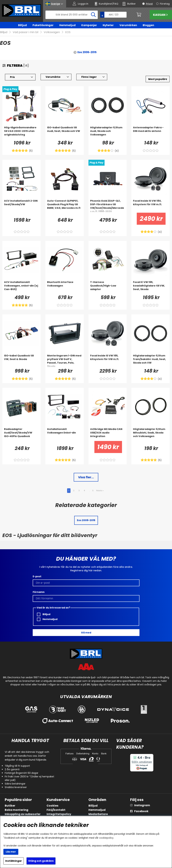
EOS (68, 32)
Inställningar (14, 861)
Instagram (142, 805)
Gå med (86, 633)
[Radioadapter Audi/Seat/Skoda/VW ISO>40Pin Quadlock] (22, 434)
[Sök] (72, 15)
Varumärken (128, 25)
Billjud (22, 25)
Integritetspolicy (59, 814)
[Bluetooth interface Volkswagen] (65, 287)
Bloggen (148, 25)
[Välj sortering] (158, 79)
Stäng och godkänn (41, 861)
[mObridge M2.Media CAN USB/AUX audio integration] (108, 434)
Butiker (10, 806)
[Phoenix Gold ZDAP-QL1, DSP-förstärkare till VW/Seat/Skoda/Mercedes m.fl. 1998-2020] (108, 206)
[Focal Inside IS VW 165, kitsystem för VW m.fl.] (108, 361)
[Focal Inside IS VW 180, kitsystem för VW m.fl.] (150, 206)
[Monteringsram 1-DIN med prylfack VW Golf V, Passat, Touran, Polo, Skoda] (65, 361)
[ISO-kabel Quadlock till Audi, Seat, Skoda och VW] (65, 133)
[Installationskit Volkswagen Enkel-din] (65, 434)
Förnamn (39, 592)
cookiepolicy (106, 838)
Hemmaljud (67, 25)
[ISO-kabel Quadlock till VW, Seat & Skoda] (22, 361)
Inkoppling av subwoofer (23, 814)
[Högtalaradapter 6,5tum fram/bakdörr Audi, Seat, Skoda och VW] (150, 361)
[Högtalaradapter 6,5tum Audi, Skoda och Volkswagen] (108, 133)
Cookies (52, 806)
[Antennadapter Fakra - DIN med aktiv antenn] (150, 133)
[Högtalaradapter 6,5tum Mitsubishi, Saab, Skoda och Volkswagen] (150, 434)
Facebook (141, 811)
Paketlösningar (43, 25)
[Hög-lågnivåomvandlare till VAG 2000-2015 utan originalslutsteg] (22, 133)
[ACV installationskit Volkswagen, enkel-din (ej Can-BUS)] (22, 287)
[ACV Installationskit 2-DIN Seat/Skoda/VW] (22, 206)
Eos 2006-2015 (87, 52)
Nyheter (108, 25)
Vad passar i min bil (26, 32)
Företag (165, 4)
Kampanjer (89, 25)
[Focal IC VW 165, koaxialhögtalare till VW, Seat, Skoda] (150, 287)
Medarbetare (98, 814)
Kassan (161, 15)
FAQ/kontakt (56, 810)
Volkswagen (52, 32)
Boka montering (17, 810)
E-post (37, 577)
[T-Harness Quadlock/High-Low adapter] (108, 287)
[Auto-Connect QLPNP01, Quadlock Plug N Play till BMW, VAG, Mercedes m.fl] (65, 206)
